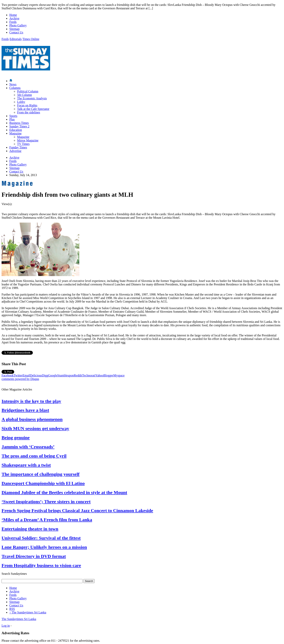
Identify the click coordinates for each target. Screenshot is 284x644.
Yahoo (99, 375)
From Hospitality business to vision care (41, 565)
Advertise (15, 151)
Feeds (13, 22)
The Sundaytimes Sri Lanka (28, 612)
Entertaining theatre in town (30, 529)
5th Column (24, 95)
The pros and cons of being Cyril (34, 456)
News (13, 84)
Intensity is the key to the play (31, 401)
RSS (12, 609)
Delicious (36, 375)
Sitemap (14, 29)
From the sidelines (29, 112)
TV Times (23, 144)
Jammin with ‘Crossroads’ (28, 447)
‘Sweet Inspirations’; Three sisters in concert (46, 502)
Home (13, 15)
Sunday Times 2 (19, 126)
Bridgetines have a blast (25, 410)
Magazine (15, 133)
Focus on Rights (27, 105)
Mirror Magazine (28, 140)
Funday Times (18, 147)
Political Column (28, 91)
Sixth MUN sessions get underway (35, 428)
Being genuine (16, 438)
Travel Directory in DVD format (34, 556)
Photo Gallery (18, 25)
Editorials (16, 39)
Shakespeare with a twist (26, 465)
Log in (6, 626)
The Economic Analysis (32, 98)
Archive (14, 18)
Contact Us (16, 32)
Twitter (18, 375)
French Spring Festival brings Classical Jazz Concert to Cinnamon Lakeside (77, 511)
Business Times (19, 123)
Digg (45, 375)
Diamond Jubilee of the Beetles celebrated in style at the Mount (64, 492)
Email (26, 375)
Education (16, 130)
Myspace (119, 375)
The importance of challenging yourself (41, 474)
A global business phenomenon (32, 419)
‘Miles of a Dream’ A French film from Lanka (47, 520)
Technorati (89, 375)
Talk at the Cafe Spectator (33, 109)
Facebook (8, 375)
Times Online (31, 39)
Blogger (108, 375)
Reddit (78, 375)
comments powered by (20, 379)
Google (53, 375)
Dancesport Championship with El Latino (43, 483)
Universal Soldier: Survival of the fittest (41, 538)
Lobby (21, 102)
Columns (15, 88)
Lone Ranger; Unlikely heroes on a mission (44, 547)
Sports (13, 116)
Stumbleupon (66, 375)
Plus (12, 119)
